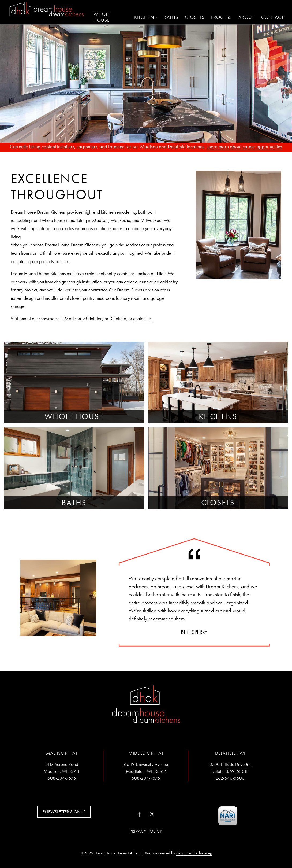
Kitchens (146, 17)
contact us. (143, 319)
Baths (171, 17)
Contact (273, 17)
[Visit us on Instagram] (152, 815)
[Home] (47, 10)
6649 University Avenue (146, 764)
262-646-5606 (230, 778)
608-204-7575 (62, 778)
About (246, 17)
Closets (195, 17)
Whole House (102, 17)
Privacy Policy (146, 831)
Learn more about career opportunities (244, 147)
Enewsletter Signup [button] (64, 812)
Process (221, 17)
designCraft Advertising (194, 853)
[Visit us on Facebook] (140, 815)
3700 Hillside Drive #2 (230, 764)
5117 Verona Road (62, 764)
